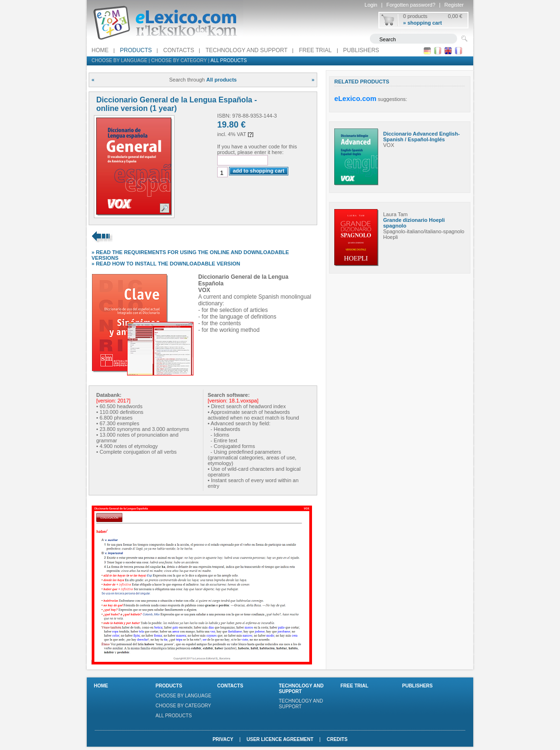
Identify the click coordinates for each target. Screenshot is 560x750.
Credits (337, 739)
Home (100, 50)
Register (454, 5)
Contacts (179, 50)
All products (229, 60)
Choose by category (179, 60)
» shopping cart (422, 23)
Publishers (361, 50)
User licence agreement (280, 739)
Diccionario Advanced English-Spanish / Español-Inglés (422, 137)
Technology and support (246, 50)
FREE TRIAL (315, 50)
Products (136, 50)
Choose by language (119, 60)
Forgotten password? (411, 5)
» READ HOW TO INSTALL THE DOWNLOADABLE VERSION (166, 264)
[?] (250, 134)
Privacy (223, 739)
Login (371, 5)
